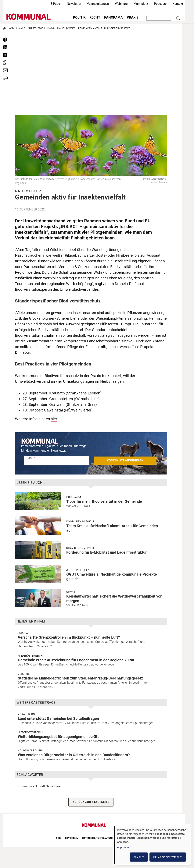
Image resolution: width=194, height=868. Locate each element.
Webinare (121, 4)
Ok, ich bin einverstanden (168, 857)
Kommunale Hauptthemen (27, 28)
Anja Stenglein (83, 506)
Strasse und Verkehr (81, 548)
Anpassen (123, 847)
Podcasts (160, 4)
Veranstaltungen (98, 4)
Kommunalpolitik (30, 750)
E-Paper (56, 4)
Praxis (133, 17)
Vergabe (24, 674)
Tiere (57, 786)
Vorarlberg (26, 714)
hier (54, 419)
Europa (23, 633)
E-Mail (29, 458)
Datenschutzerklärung (98, 838)
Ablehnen (139, 857)
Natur (49, 786)
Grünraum (74, 497)
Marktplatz (141, 4)
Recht (95, 17)
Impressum (71, 838)
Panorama (113, 17)
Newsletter (74, 4)
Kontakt (178, 4)
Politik (79, 17)
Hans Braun (80, 605)
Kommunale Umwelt (61, 28)
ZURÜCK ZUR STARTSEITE (91, 802)
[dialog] (152, 845)
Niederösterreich (30, 656)
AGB (58, 838)
